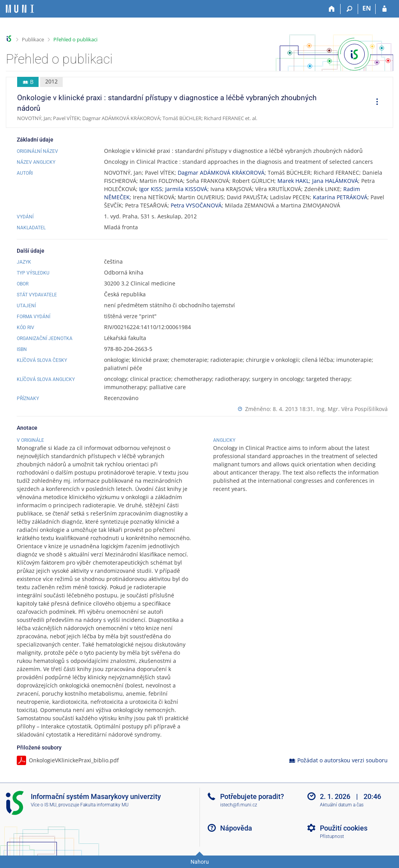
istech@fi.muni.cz (239, 805)
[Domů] (332, 9)
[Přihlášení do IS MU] (384, 9)
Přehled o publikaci (75, 39)
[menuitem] (374, 103)
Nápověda (236, 828)
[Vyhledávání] (349, 9)
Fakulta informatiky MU (104, 805)
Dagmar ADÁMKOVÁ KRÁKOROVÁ (221, 173)
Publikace (33, 39)
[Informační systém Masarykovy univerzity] (20, 9)
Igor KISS (151, 189)
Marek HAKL (293, 181)
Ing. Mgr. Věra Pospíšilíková (352, 409)
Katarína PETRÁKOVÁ (340, 197)
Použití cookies (344, 828)
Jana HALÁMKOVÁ (335, 181)
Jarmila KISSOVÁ (186, 189)
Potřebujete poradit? (252, 796)
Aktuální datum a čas (342, 805)
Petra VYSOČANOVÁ (196, 205)
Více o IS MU (44, 805)
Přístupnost (332, 836)
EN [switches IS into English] (367, 8)
